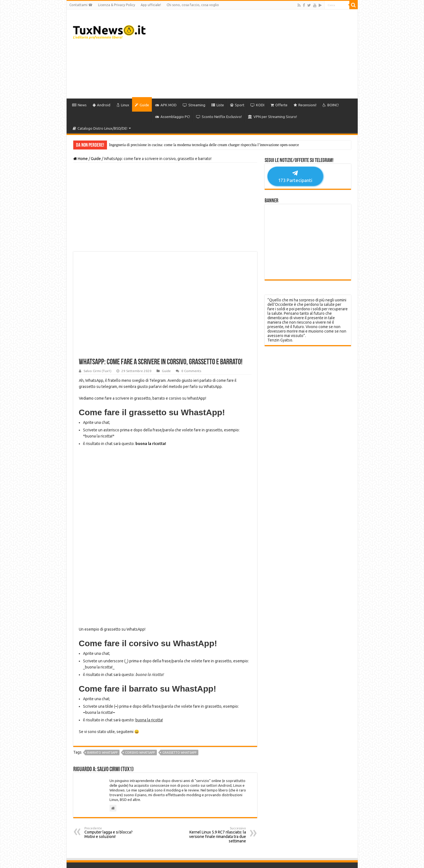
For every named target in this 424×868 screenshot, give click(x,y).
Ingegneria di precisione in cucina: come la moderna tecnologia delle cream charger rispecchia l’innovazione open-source (204, 145)
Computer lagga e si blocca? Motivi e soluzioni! (113, 720)
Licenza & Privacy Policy (117, 5)
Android (102, 105)
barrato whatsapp (102, 640)
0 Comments (191, 371)
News (79, 105)
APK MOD (166, 105)
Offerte (279, 105)
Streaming (194, 105)
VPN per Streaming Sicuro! (272, 117)
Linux (123, 105)
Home (81, 159)
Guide (142, 105)
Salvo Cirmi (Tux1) (98, 371)
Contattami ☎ (81, 5)
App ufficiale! (151, 5)
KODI (257, 105)
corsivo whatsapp (140, 640)
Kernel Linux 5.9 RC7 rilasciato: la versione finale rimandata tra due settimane (217, 722)
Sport (237, 105)
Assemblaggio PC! (173, 117)
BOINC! (331, 105)
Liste (218, 105)
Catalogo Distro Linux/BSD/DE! (100, 128)
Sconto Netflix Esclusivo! (219, 117)
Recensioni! (305, 105)
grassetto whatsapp (179, 640)
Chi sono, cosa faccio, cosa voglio (193, 5)
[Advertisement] (252, 54)
